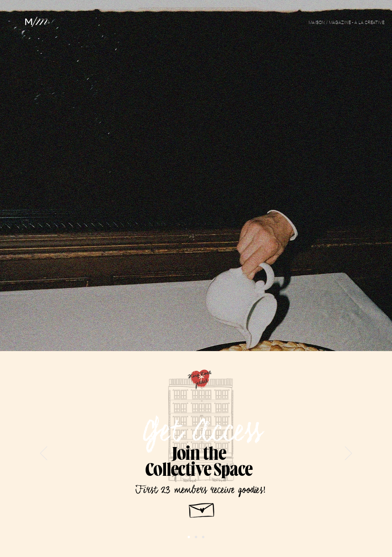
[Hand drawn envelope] (202, 508)
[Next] (348, 454)
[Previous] (44, 454)
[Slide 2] (196, 537)
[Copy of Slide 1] (189, 537)
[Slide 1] (203, 537)
